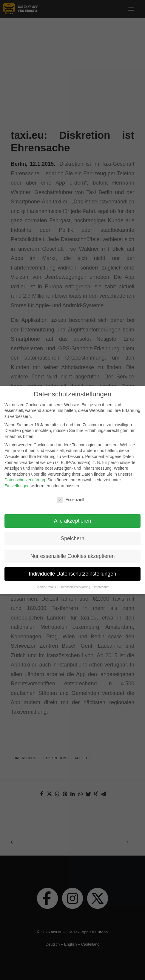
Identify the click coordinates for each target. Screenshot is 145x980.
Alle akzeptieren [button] (73, 517)
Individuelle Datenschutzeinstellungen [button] (73, 570)
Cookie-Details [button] (46, 583)
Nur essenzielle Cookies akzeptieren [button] (72, 553)
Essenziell (71, 496)
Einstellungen (17, 483)
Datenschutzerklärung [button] (75, 583)
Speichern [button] (73, 535)
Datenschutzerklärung (25, 477)
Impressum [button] (102, 583)
